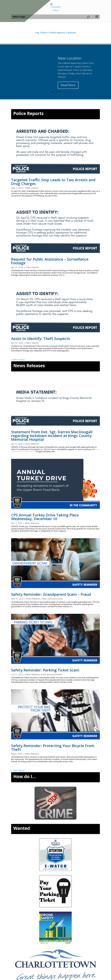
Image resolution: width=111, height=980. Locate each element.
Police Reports (58, 33)
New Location (70, 61)
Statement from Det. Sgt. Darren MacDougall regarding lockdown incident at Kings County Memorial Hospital (52, 436)
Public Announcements (52, 599)
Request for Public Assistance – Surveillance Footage (50, 261)
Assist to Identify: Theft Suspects (40, 338)
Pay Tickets (42, 33)
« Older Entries (18, 359)
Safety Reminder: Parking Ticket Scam (45, 670)
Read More (68, 88)
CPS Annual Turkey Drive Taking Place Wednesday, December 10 (45, 517)
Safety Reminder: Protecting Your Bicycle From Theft (53, 747)
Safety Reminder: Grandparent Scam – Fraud (51, 594)
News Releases (29, 366)
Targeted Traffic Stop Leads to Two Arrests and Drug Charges (53, 182)
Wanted (71, 33)
